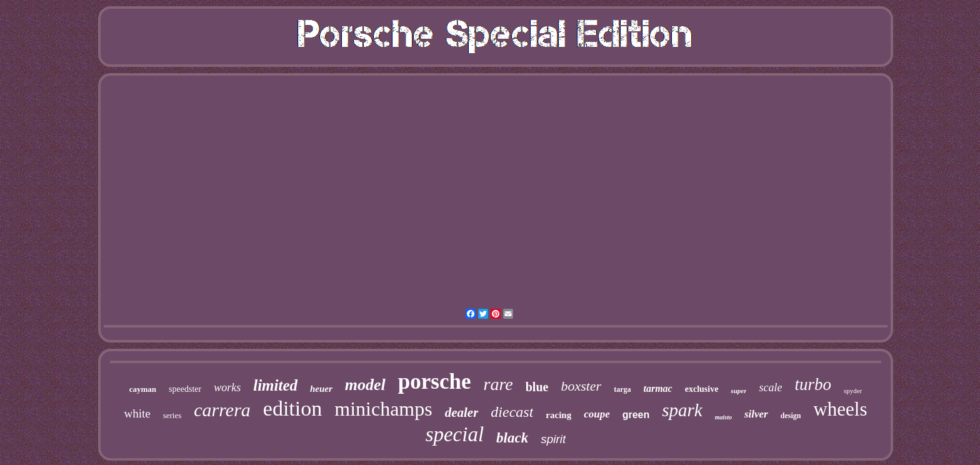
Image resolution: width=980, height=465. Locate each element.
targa (622, 389)
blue (537, 387)
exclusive (702, 389)
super (738, 391)
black (512, 438)
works (227, 387)
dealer (462, 412)
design (791, 416)
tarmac (657, 388)
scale (770, 387)
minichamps (383, 409)
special (455, 434)
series (172, 415)
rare (498, 384)
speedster (185, 389)
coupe (597, 414)
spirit (553, 439)
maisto (723, 417)
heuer (321, 389)
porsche (435, 382)
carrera (222, 410)
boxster (581, 386)
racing (558, 415)
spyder (853, 391)
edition (292, 408)
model (365, 385)
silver (756, 414)
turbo (813, 384)
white (137, 413)
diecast (512, 412)
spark (682, 410)
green (636, 415)
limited (275, 385)
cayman (143, 389)
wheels (840, 409)
